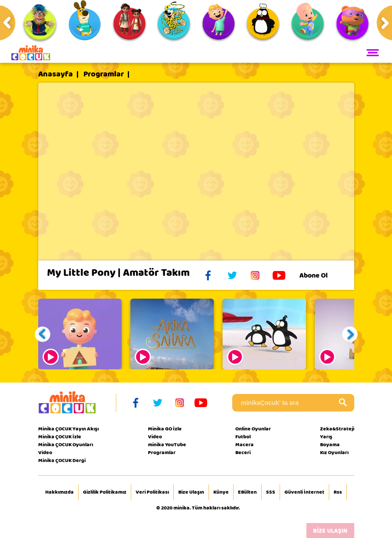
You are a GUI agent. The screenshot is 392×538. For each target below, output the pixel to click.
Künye (221, 492)
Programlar (104, 74)
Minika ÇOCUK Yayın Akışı (68, 429)
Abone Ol (320, 275)
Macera (245, 444)
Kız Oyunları (334, 452)
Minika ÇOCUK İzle (60, 437)
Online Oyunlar (253, 429)
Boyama (330, 444)
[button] (42, 334)
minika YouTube (167, 444)
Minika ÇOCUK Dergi (62, 460)
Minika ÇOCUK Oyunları (66, 444)
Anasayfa (56, 74)
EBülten (247, 492)
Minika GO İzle (165, 429)
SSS (271, 492)
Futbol (243, 437)
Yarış (326, 437)
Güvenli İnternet (304, 492)
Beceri (243, 452)
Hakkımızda (59, 492)
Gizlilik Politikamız (105, 492)
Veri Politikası (152, 492)
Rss (338, 492)
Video (45, 452)
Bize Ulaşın (191, 492)
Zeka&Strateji (337, 429)
